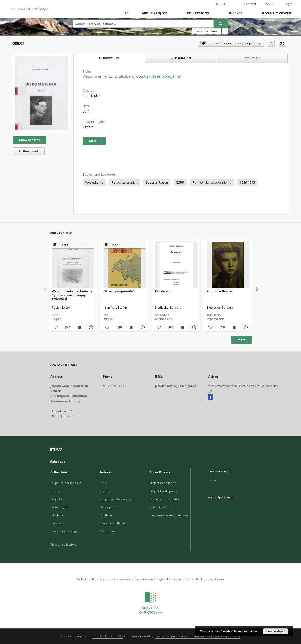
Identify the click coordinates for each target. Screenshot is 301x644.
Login (288, 4)
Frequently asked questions (169, 515)
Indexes (236, 13)
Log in (212, 480)
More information (246, 631)
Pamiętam (163, 291)
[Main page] (126, 13)
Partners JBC (59, 507)
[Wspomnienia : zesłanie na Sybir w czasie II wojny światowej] (73, 265)
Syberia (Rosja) (157, 182)
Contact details (160, 507)
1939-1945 (247, 182)
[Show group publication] (73, 245)
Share (270, 4)
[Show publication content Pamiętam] (182, 327)
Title (103, 483)
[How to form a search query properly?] (225, 31)
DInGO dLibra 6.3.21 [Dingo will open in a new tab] (108, 636)
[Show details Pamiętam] (193, 327)
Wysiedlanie (94, 182)
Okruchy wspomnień (119, 291)
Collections (198, 13)
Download (27, 151)
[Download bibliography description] (67, 327)
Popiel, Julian (92, 96)
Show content (29, 140)
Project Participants (163, 491)
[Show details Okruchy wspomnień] (142, 327)
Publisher (106, 515)
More (242, 340)
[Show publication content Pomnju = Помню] (234, 327)
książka (88, 127)
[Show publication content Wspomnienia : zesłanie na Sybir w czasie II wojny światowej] (79, 327)
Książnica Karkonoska (66, 483)
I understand (275, 631)
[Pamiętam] (176, 265)
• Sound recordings (64, 531)
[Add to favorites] (271, 43)
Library (55, 491)
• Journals (57, 523)
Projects (56, 499)
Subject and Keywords (115, 499)
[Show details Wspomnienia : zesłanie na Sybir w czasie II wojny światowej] (90, 327)
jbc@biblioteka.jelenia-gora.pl (176, 386)
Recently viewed (277, 13)
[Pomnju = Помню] (228, 265)
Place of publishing (113, 523)
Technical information (165, 499)
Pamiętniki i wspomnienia (212, 182)
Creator (105, 491)
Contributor (108, 531)
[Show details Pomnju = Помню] (245, 327)
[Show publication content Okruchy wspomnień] (131, 327)
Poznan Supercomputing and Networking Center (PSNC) (198, 636)
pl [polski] (224, 4)
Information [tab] (181, 58)
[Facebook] (210, 397)
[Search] (221, 24)
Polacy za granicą (124, 182)
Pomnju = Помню (219, 291)
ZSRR (180, 182)
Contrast (250, 4)
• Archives (58, 515)
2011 (86, 111)
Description (108, 507)
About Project (154, 13)
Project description (163, 483)
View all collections (64, 545)
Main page (57, 462)
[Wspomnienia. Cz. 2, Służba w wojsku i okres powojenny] (42, 93)
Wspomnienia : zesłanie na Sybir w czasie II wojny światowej (72, 295)
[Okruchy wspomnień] (125, 265)
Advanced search (206, 31)
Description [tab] (109, 58)
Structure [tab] (252, 58)
